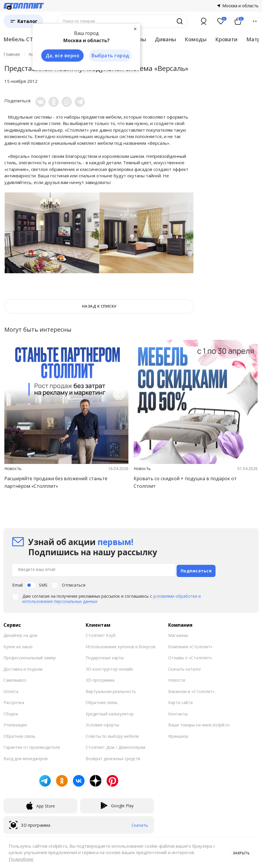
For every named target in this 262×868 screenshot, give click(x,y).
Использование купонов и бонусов (121, 645)
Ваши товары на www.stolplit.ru (199, 723)
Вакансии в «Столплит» (191, 690)
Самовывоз (15, 678)
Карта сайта (180, 701)
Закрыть (239, 852)
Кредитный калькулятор (110, 712)
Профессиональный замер (30, 656)
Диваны (165, 39)
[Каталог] (23, 21)
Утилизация (15, 723)
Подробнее (21, 859)
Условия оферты (102, 723)
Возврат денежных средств (113, 757)
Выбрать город (109, 56)
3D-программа (100, 678)
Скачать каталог (185, 667)
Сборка (11, 712)
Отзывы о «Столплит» (190, 656)
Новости (177, 678)
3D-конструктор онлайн (109, 667)
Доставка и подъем (23, 667)
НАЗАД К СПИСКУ (99, 306)
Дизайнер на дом (20, 634)
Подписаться (196, 569)
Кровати (226, 39)
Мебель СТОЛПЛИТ (30, 39)
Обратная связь (19, 734)
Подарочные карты (105, 656)
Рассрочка (14, 701)
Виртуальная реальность (111, 690)
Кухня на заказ (18, 645)
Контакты (178, 712)
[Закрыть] (134, 28)
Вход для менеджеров (26, 757)
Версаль (158, 143)
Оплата (11, 690)
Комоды (196, 39)
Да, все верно (61, 56)
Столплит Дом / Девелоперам (115, 745)
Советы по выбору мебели (112, 734)
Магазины (178, 634)
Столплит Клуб (101, 634)
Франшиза (178, 734)
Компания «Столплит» (190, 645)
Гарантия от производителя (32, 745)
